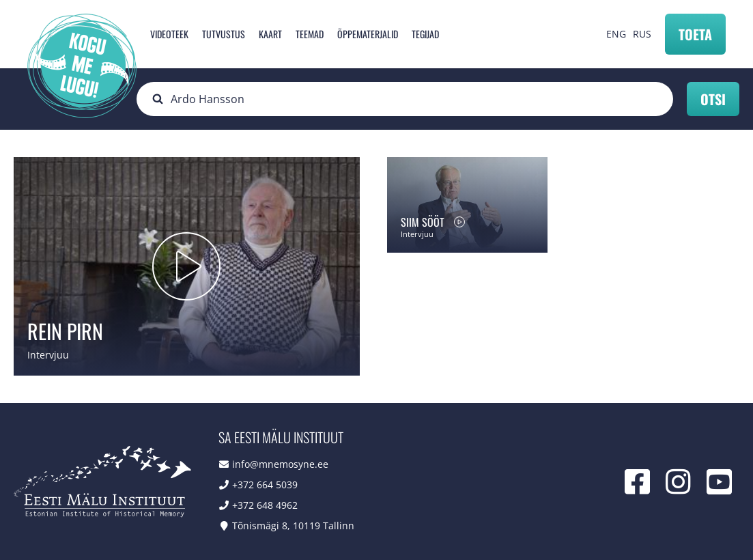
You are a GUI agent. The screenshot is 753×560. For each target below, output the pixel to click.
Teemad (310, 34)
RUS (642, 34)
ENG (616, 34)
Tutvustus (224, 34)
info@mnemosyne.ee (280, 464)
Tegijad (425, 34)
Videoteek (169, 34)
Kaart (270, 34)
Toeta (695, 34)
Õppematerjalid (368, 34)
